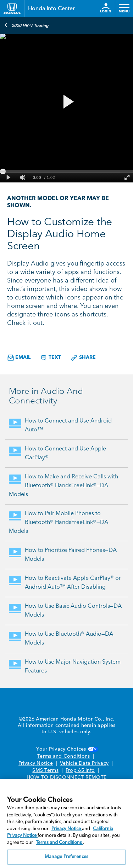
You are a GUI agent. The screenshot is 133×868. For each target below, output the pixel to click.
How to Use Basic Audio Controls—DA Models (73, 611)
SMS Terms (45, 770)
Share (83, 358)
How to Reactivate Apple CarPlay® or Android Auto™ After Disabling (73, 583)
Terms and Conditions (63, 756)
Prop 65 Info (80, 770)
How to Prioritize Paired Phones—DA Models (71, 555)
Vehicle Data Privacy (84, 763)
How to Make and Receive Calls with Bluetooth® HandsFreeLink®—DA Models (63, 486)
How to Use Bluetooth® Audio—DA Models (69, 639)
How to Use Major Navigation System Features (73, 667)
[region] (66, 823)
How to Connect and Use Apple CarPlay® (65, 453)
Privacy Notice (36, 763)
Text (51, 358)
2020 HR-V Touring (26, 25)
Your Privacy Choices (66, 749)
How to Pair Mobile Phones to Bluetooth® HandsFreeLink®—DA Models (59, 523)
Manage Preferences (66, 857)
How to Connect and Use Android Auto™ (68, 426)
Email (19, 358)
